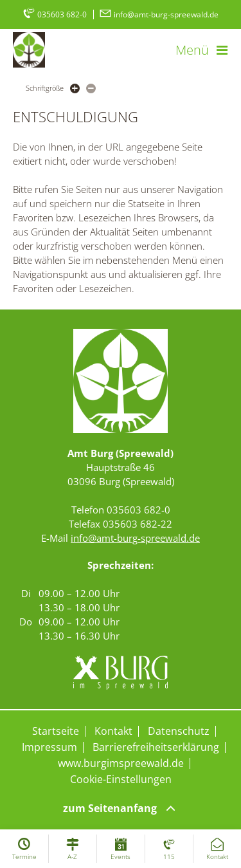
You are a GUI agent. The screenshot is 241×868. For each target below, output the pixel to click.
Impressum (49, 747)
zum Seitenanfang (120, 808)
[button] (202, 50)
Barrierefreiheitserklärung (156, 747)
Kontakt (113, 731)
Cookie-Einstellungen (121, 779)
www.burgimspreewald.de (121, 763)
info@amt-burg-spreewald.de (159, 14)
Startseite (56, 731)
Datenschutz (179, 731)
